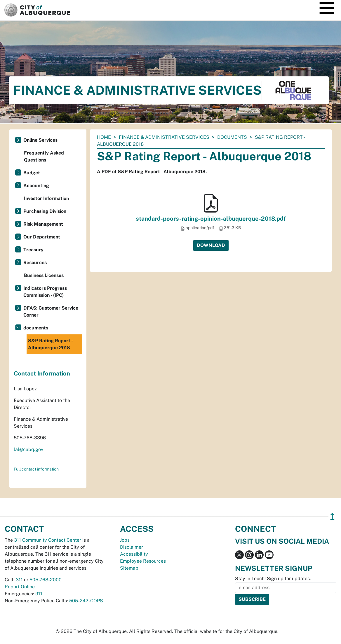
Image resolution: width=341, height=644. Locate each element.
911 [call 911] (39, 594)
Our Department (42, 237)
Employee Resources (143, 561)
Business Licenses (44, 275)
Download (211, 245)
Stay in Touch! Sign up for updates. (273, 579)
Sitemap (129, 568)
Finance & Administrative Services (164, 137)
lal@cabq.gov (28, 449)
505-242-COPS (86, 601)
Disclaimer (132, 547)
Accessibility (134, 554)
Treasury (33, 250)
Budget (32, 173)
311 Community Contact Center (48, 540)
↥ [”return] (332, 516)
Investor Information (46, 198)
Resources (35, 263)
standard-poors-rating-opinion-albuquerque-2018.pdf (211, 219)
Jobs (125, 540)
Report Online (20, 587)
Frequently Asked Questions (44, 156)
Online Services (40, 140)
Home (104, 137)
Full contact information (36, 469)
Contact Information (42, 373)
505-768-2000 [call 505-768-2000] (46, 580)
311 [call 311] (19, 580)
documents (232, 137)
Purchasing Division (45, 211)
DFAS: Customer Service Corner (51, 312)
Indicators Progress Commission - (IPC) (45, 292)
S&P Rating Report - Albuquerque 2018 (51, 344)
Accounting (36, 186)
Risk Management (43, 224)
